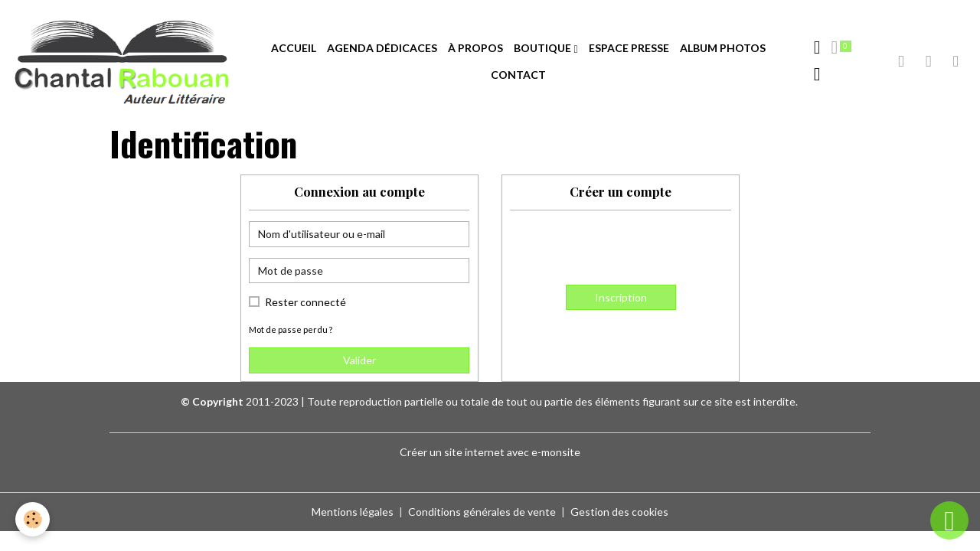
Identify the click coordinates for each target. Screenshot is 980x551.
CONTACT (518, 75)
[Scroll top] (949, 520)
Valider (359, 360)
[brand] (122, 62)
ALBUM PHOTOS (723, 48)
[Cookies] (33, 519)
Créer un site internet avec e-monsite (490, 452)
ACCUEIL (294, 48)
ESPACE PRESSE (629, 48)
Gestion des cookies (619, 512)
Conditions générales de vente (482, 512)
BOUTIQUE (544, 48)
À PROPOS (475, 48)
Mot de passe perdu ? (291, 329)
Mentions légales (353, 512)
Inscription (621, 297)
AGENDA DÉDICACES (382, 48)
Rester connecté (305, 302)
